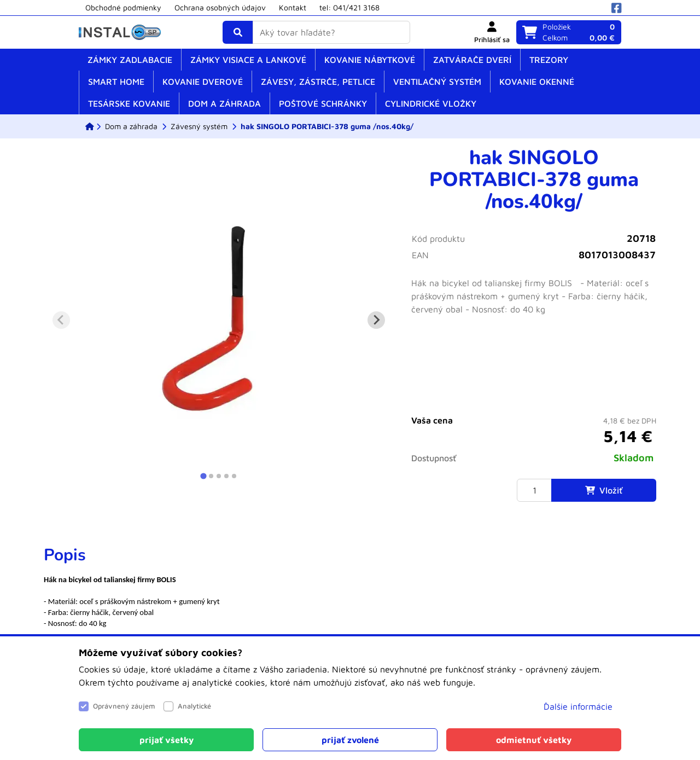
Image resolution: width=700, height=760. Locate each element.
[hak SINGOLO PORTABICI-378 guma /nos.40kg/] (327, 126)
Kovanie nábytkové (370, 60)
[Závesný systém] (199, 126)
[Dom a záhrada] (131, 126)
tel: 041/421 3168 (349, 7)
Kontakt (293, 7)
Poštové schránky (323, 103)
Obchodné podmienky (123, 7)
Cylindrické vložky (431, 103)
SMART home (116, 82)
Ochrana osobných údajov (220, 7)
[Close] (166, 740)
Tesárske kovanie (129, 103)
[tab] (203, 476)
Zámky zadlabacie (130, 60)
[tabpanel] (350, 587)
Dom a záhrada (224, 103)
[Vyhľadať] (238, 32)
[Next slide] (376, 320)
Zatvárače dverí (472, 60)
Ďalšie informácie (578, 706)
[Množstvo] (534, 490)
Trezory (549, 60)
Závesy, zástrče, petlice (318, 82)
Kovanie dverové (203, 82)
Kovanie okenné (537, 82)
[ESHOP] (90, 126)
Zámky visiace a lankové (248, 60)
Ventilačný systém (437, 82)
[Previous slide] (61, 320)
